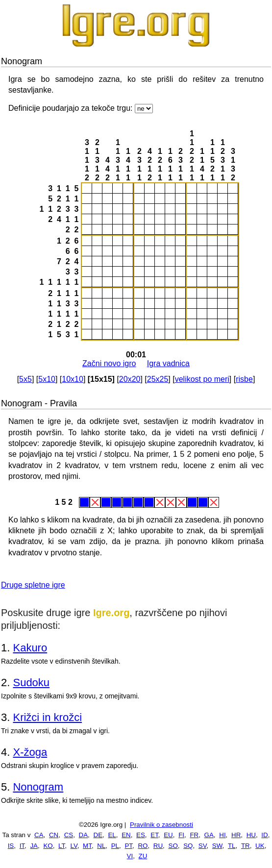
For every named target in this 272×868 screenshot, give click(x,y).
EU (168, 835)
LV (74, 846)
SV (203, 846)
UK (260, 846)
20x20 (130, 379)
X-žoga (30, 752)
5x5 (25, 379)
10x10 (73, 379)
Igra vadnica (168, 363)
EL (112, 835)
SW (217, 846)
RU (158, 846)
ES (141, 835)
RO (143, 846)
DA (84, 835)
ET (154, 835)
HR (236, 835)
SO (173, 846)
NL (101, 846)
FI (181, 835)
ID (264, 835)
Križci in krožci (47, 717)
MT (87, 846)
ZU (143, 856)
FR (194, 835)
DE (98, 835)
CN (54, 835)
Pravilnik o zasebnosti (161, 825)
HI (222, 835)
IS (11, 846)
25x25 (158, 379)
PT (128, 846)
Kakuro (30, 648)
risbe (244, 379)
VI (130, 856)
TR (246, 846)
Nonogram (38, 787)
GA (209, 835)
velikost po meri (202, 379)
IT (22, 846)
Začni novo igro (109, 363)
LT (62, 846)
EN (126, 835)
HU (251, 835)
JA (34, 846)
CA (39, 835)
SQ (188, 846)
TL (232, 846)
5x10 (47, 379)
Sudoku (31, 682)
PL (115, 846)
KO (48, 846)
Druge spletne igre (33, 585)
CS (69, 835)
